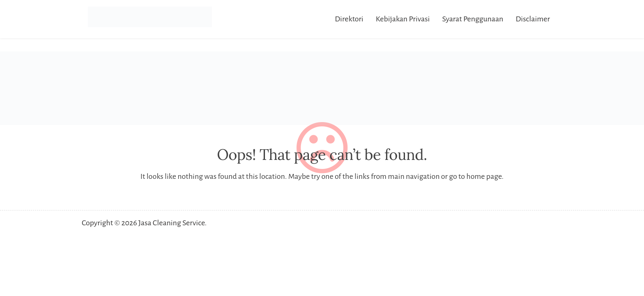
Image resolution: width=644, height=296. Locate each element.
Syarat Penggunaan (473, 19)
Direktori (349, 19)
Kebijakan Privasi (403, 19)
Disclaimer (533, 19)
